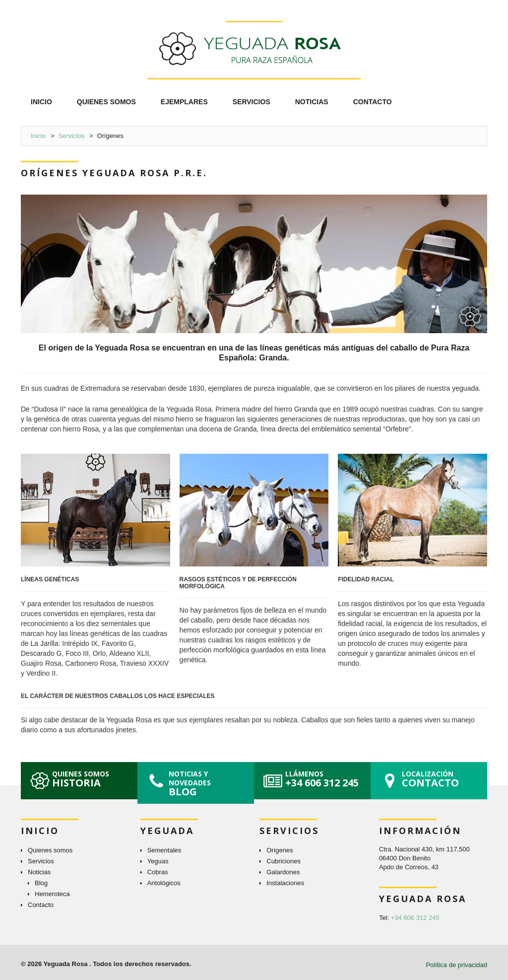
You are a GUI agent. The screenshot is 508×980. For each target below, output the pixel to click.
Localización (442, 779)
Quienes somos (92, 779)
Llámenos (325, 779)
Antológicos (164, 883)
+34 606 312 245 (415, 918)
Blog (41, 883)
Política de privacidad (456, 965)
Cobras (158, 872)
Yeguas (158, 861)
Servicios (72, 136)
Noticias (39, 872)
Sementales (164, 850)
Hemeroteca (52, 894)
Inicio (38, 136)
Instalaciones (285, 883)
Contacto (41, 905)
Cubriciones (284, 861)
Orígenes (280, 850)
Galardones (283, 872)
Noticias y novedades (209, 784)
